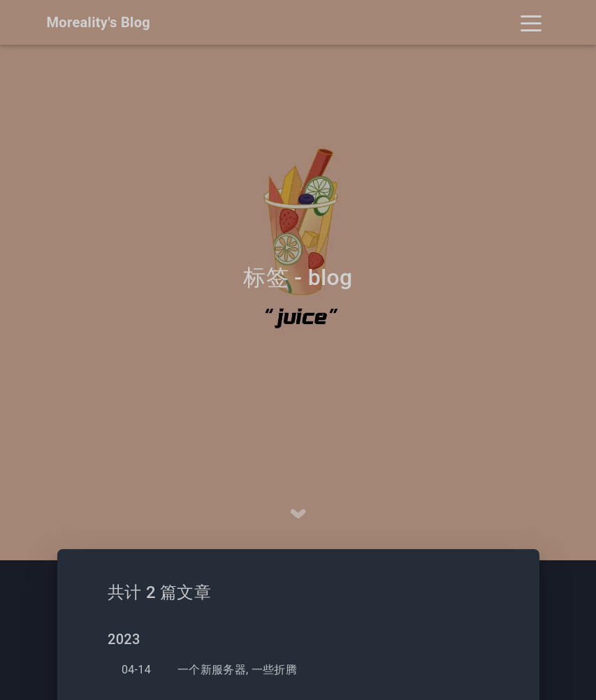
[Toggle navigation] (531, 22)
